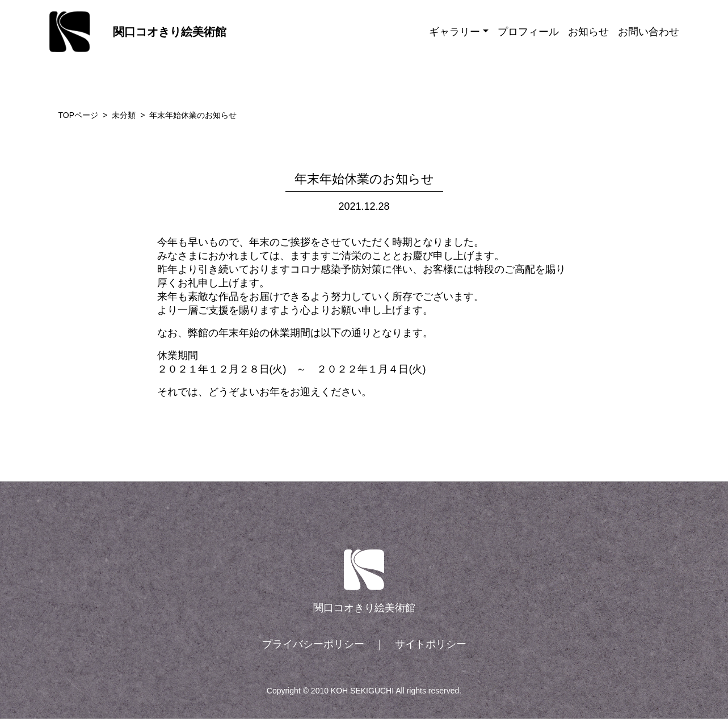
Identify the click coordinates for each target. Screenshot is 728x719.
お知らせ (588, 32)
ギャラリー (455, 32)
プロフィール (528, 32)
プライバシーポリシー (313, 644)
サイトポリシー (431, 644)
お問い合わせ (649, 32)
